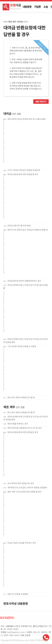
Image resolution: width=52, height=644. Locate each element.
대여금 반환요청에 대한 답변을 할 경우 (23, 174)
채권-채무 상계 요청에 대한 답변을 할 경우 (24, 492)
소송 (46, 7)
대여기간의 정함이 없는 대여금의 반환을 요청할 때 (28, 230)
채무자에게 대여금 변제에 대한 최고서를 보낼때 (26, 119)
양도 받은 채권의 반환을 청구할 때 (21, 397)
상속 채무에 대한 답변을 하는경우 (21, 483)
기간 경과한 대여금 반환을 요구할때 (22, 346)
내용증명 (27, 7)
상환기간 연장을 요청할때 (18, 594)
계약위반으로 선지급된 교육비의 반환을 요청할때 (27, 487)
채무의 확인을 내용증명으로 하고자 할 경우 (25, 428)
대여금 (20, 22)
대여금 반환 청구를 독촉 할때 (19, 226)
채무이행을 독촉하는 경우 (18, 424)
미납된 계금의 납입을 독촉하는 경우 (22, 543)
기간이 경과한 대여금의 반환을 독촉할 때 (24, 170)
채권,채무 (12, 22)
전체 (5, 22)
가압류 (37, 7)
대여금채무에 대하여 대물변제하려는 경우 (24, 281)
